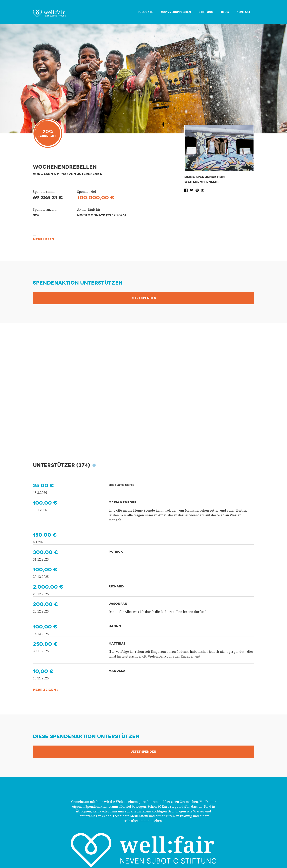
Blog (225, 12)
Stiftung (206, 12)
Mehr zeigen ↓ (46, 690)
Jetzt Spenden (143, 298)
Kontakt (244, 12)
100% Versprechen (176, 12)
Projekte (145, 12)
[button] (186, 190)
